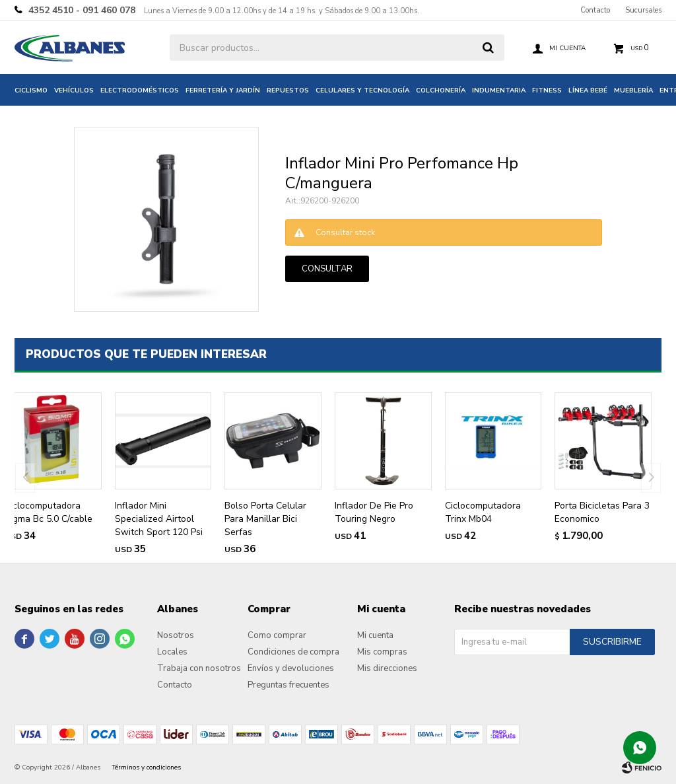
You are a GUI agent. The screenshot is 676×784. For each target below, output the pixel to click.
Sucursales (643, 10)
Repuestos (288, 90)
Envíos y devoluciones (291, 668)
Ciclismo (31, 90)
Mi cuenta (375, 635)
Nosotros (176, 635)
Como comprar (277, 635)
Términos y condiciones (147, 767)
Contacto (595, 10)
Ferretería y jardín (223, 90)
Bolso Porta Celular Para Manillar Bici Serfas (265, 519)
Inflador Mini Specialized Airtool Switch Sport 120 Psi (159, 519)
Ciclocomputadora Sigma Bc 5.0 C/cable (49, 512)
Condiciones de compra (293, 652)
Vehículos (74, 90)
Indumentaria (499, 90)
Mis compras (382, 652)
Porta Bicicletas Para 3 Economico (602, 512)
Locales (172, 652)
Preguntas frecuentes (288, 685)
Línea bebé (588, 90)
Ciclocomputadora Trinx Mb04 (483, 512)
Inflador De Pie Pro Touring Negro (374, 512)
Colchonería (441, 90)
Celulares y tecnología (362, 90)
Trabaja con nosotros (199, 668)
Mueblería (633, 90)
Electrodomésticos (140, 90)
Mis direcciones (387, 668)
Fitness (547, 90)
